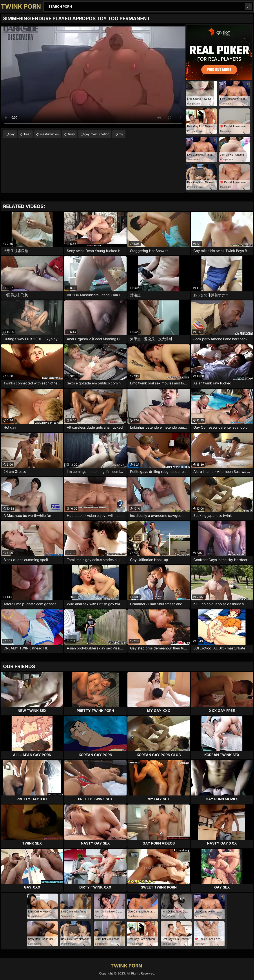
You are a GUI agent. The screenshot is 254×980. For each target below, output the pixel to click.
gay (12, 134)
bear (27, 134)
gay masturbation (97, 134)
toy (121, 134)
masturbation (49, 134)
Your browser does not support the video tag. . (93, 76)
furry (72, 134)
